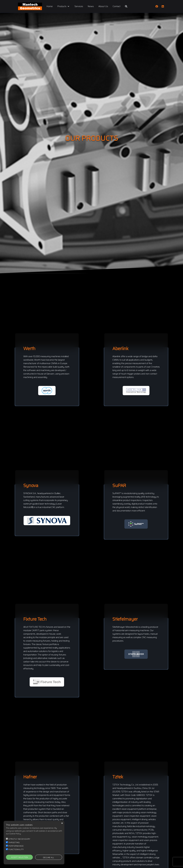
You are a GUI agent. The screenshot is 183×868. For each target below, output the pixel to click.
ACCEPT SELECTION (19, 857)
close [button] (62, 823)
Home (50, 6)
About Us (103, 6)
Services (79, 6)
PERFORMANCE (16, 846)
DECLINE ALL (49, 858)
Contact (117, 6)
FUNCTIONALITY (16, 849)
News (91, 6)
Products (64, 6)
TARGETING (14, 842)
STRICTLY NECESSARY (19, 839)
